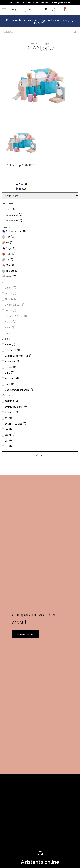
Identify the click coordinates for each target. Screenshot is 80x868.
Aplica (40, 455)
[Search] (75, 32)
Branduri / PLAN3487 (40, 44)
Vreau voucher (25, 679)
